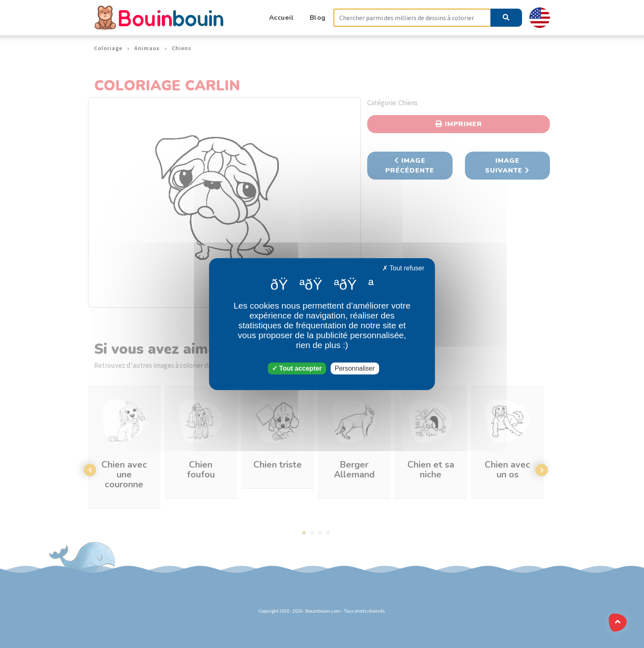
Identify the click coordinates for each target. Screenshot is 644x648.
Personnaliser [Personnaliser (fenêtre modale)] (355, 368)
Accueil (282, 17)
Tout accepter (297, 368)
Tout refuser (403, 268)
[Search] (412, 18)
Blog (318, 17)
